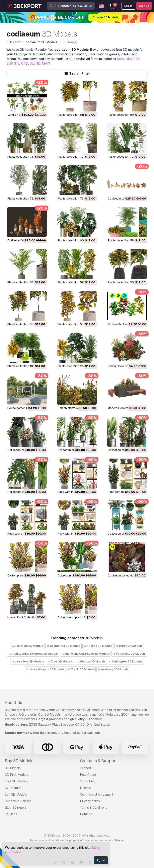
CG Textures (14, 788)
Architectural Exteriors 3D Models (33, 654)
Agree (101, 860)
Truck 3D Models (81, 669)
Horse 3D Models (129, 646)
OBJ (129, 59)
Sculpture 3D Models (27, 646)
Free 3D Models (16, 781)
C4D (25, 63)
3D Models (13, 768)
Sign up (144, 6)
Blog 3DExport (15, 808)
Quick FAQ (88, 781)
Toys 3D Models (60, 661)
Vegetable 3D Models (129, 654)
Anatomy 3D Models (113, 669)
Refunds (86, 814)
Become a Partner (18, 801)
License (86, 788)
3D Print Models (16, 775)
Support (86, 768)
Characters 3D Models (63, 646)
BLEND (35, 63)
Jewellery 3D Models (28, 661)
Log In (128, 6)
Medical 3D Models (91, 661)
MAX (121, 59)
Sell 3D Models (16, 795)
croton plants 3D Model (23, 575)
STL (17, 63)
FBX (136, 59)
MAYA (46, 63)
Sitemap (119, 840)
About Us (13, 703)
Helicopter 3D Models (126, 661)
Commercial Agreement (97, 795)
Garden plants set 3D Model (75, 408)
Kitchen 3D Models (98, 646)
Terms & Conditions (94, 808)
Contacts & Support (98, 761)
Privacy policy (90, 801)
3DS (10, 63)
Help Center (89, 775)
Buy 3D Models (19, 761)
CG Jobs (11, 814)
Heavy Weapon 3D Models (45, 669)
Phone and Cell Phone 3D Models (85, 654)
